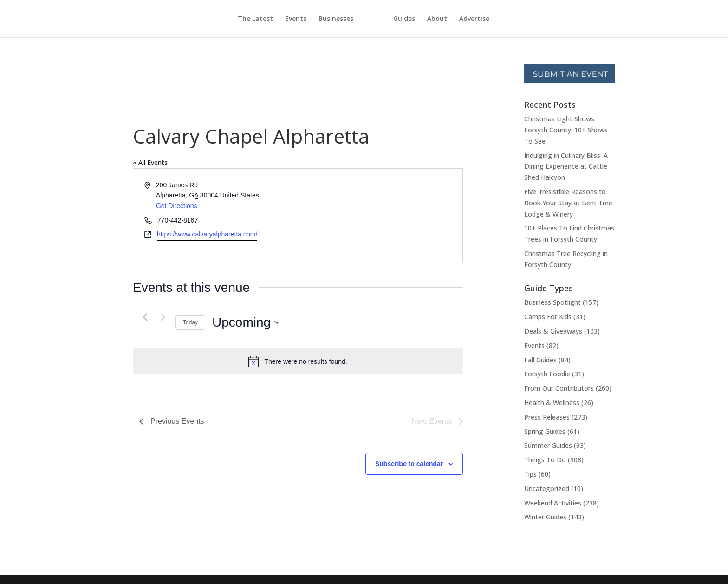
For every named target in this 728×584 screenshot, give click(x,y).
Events (279, 19)
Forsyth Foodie (547, 374)
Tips (530, 474)
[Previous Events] (145, 317)
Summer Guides (548, 445)
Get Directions (177, 206)
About (454, 19)
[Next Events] (163, 317)
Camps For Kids (548, 317)
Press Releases (547, 417)
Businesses (319, 19)
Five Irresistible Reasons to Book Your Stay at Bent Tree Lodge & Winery (568, 203)
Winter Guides (545, 517)
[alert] (298, 361)
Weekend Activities (553, 503)
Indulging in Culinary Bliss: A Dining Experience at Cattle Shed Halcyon (566, 167)
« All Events (150, 162)
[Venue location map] (380, 216)
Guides (421, 19)
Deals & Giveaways (553, 331)
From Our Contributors (559, 388)
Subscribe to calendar (409, 464)
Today (190, 322)
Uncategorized (547, 489)
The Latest (238, 19)
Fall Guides (540, 360)
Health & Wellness (552, 403)
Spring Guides (545, 431)
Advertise (491, 19)
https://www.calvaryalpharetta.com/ (207, 234)
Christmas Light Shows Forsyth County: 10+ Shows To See (566, 130)
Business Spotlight (552, 302)
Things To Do (545, 460)
